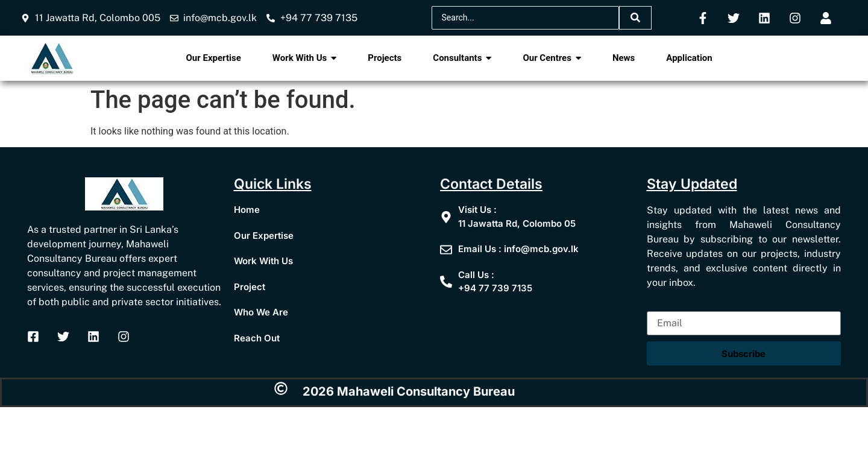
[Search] (525, 18)
